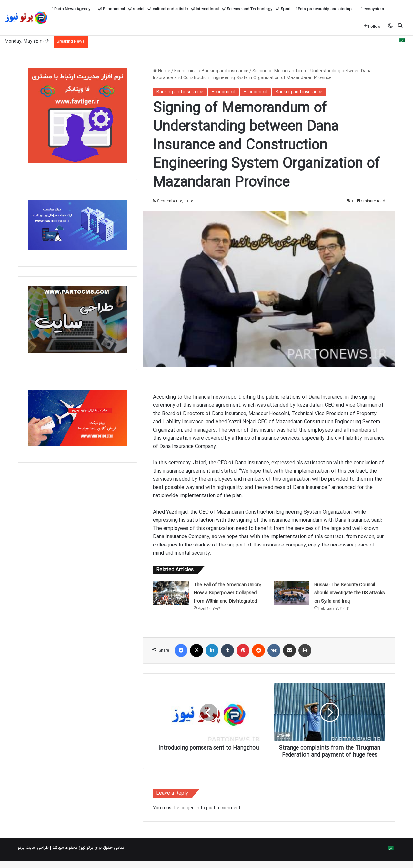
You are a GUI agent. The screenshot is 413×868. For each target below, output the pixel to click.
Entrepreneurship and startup (324, 9)
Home (162, 71)
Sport (284, 9)
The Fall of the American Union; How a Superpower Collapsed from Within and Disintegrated (227, 593)
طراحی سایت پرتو (33, 855)
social (137, 9)
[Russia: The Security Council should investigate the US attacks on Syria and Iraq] (292, 593)
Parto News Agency (71, 9)
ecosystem (372, 9)
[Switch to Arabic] (402, 41)
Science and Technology (248, 9)
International (206, 9)
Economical (112, 9)
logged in (190, 815)
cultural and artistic (169, 9)
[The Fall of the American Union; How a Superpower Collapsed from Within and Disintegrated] (171, 593)
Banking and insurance (225, 71)
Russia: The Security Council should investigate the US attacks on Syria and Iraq (350, 593)
